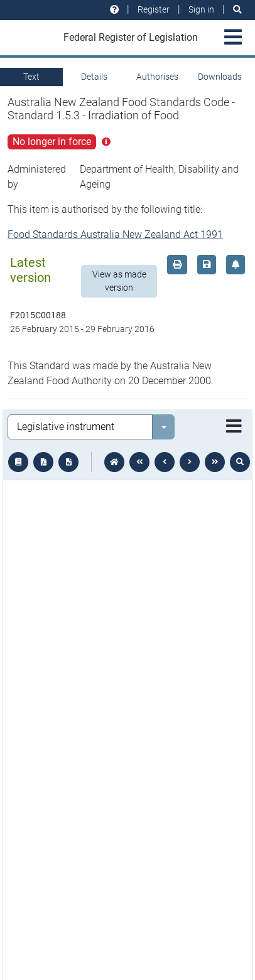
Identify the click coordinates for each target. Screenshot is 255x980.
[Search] (237, 10)
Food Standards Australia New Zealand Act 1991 (115, 234)
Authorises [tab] (157, 77)
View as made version (119, 281)
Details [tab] (94, 77)
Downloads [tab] (220, 77)
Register (154, 9)
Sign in (201, 9)
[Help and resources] (114, 10)
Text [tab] (31, 77)
